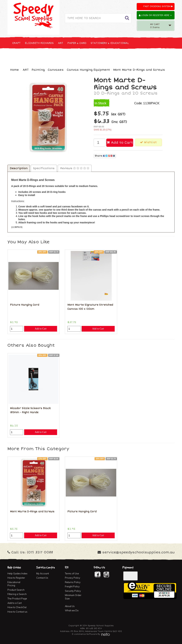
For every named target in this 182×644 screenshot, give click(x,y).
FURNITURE (162, 56)
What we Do (72, 610)
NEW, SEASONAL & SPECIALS (31, 56)
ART (61, 43)
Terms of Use (72, 573)
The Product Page (17, 599)
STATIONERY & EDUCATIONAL (110, 43)
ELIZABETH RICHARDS (39, 43)
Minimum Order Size (73, 597)
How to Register (16, 578)
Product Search (16, 590)
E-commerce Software (84, 634)
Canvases (56, 70)
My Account (43, 573)
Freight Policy (72, 586)
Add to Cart (120, 143)
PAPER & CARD (77, 43)
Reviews (75, 168)
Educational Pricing (14, 584)
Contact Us (42, 578)
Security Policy (73, 591)
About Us (70, 606)
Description (19, 168)
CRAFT (16, 43)
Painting (38, 70)
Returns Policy (73, 582)
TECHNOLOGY (63, 56)
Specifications (44, 168)
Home (14, 70)
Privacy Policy (73, 578)
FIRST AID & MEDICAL (136, 56)
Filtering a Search (17, 594)
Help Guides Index (17, 573)
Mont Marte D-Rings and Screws (139, 70)
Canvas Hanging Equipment (88, 70)
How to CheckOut (17, 607)
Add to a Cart (15, 603)
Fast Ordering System (158, 6)
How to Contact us (17, 612)
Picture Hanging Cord (25, 305)
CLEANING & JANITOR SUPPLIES (96, 56)
